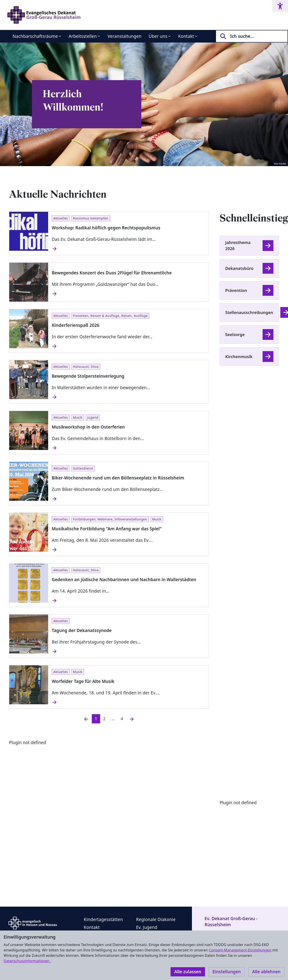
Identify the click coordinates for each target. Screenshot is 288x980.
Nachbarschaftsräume (35, 36)
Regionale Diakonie (156, 919)
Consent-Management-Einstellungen (241, 950)
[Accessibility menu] (280, 6)
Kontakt (186, 36)
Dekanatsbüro (239, 268)
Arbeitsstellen (83, 36)
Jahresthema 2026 (238, 245)
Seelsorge (235, 334)
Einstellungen (227, 972)
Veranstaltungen (124, 36)
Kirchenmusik (239, 357)
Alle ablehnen (266, 972)
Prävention (236, 290)
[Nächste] (132, 719)
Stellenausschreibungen (249, 312)
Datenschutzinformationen (27, 961)
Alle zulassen (188, 972)
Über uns (158, 36)
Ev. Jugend (147, 927)
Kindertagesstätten (103, 919)
